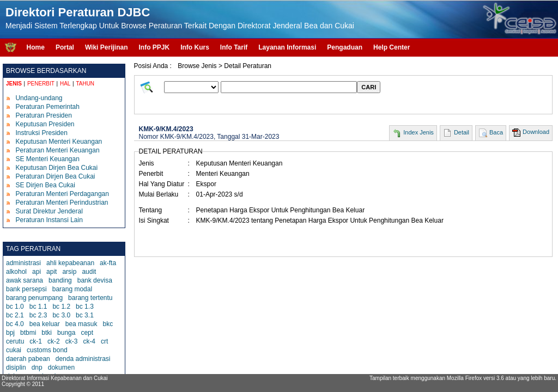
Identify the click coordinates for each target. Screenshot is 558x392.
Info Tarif (234, 47)
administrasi (23, 263)
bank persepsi (26, 289)
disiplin (16, 367)
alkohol (16, 272)
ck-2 (54, 341)
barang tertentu (90, 298)
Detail (462, 132)
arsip (69, 272)
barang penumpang (34, 298)
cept (87, 333)
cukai (14, 350)
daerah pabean (28, 359)
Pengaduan (345, 47)
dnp (37, 367)
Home (36, 47)
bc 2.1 (15, 315)
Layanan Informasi (287, 47)
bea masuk (81, 324)
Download (536, 132)
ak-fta (108, 263)
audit (89, 272)
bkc (108, 324)
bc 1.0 (15, 307)
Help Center (392, 47)
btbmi (28, 333)
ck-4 (89, 341)
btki (47, 333)
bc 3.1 (85, 315)
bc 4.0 (15, 324)
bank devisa (95, 280)
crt (104, 341)
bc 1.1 (38, 307)
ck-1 (36, 341)
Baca (496, 132)
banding (60, 280)
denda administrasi (83, 359)
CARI (369, 87)
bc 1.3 (85, 307)
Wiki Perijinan (107, 47)
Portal (65, 47)
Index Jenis (418, 132)
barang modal (72, 289)
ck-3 (72, 341)
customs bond (47, 350)
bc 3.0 (61, 315)
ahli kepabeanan (70, 263)
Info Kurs (195, 47)
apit (51, 272)
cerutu (15, 341)
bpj (10, 333)
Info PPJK (154, 47)
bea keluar (45, 324)
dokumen (61, 367)
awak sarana (25, 280)
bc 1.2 (61, 307)
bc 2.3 (38, 315)
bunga (66, 333)
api (37, 272)
